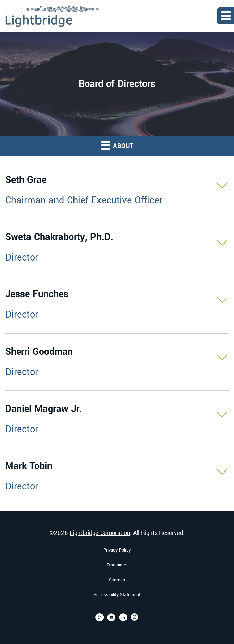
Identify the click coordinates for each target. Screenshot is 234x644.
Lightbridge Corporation (100, 533)
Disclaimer (117, 565)
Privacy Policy (117, 550)
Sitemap (117, 580)
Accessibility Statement (117, 595)
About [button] (117, 145)
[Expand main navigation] (225, 16)
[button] (117, 190)
